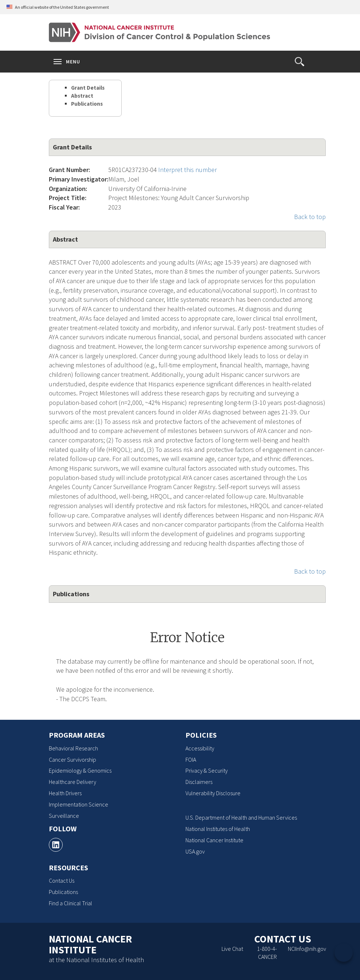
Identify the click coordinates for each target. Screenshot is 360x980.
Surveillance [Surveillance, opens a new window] (64, 816)
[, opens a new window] (56, 845)
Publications (87, 104)
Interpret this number (187, 170)
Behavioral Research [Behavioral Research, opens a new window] (73, 748)
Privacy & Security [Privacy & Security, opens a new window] (207, 770)
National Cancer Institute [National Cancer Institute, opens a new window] (214, 840)
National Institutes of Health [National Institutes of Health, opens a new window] (218, 829)
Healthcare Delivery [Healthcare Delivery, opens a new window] (73, 782)
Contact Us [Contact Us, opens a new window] (62, 881)
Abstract (82, 96)
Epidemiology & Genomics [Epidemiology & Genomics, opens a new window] (80, 770)
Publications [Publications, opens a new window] (63, 892)
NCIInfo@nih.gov (307, 949)
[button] (300, 62)
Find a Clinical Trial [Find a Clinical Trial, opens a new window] (71, 903)
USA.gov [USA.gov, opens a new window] (195, 851)
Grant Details (88, 88)
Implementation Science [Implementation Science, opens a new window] (79, 804)
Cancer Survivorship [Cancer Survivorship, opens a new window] (73, 760)
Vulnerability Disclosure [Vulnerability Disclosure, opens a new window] (213, 793)
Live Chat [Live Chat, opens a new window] (232, 949)
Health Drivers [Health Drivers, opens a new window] (65, 793)
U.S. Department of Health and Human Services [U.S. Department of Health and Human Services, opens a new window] (241, 817)
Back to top (310, 217)
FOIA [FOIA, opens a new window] (191, 760)
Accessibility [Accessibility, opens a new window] (200, 748)
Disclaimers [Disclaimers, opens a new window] (199, 782)
